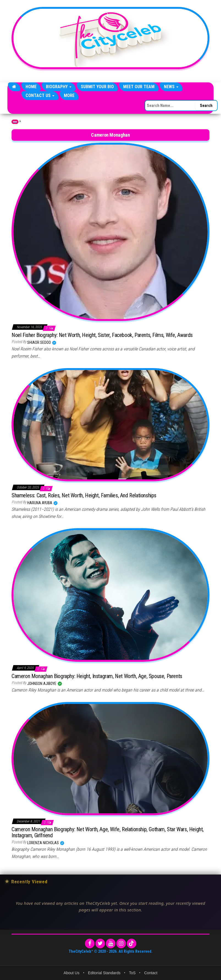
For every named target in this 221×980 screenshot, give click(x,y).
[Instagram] (121, 943)
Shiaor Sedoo (39, 342)
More (69, 95)
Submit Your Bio (97, 87)
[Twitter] (100, 943)
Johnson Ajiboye (42, 684)
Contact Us (40, 95)
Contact (151, 973)
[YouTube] (111, 943)
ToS (132, 973)
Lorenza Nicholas (43, 843)
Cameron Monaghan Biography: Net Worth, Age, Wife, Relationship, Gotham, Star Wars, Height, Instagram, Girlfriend (108, 832)
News (171, 87)
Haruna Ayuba (40, 503)
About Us (71, 973)
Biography (59, 87)
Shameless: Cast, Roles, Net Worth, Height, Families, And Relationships (84, 495)
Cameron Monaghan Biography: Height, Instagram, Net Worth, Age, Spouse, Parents (97, 676)
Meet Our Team (139, 87)
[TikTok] (132, 943)
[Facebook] (90, 943)
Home (31, 87)
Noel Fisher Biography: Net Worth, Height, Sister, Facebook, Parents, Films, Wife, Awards (102, 335)
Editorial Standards (104, 973)
